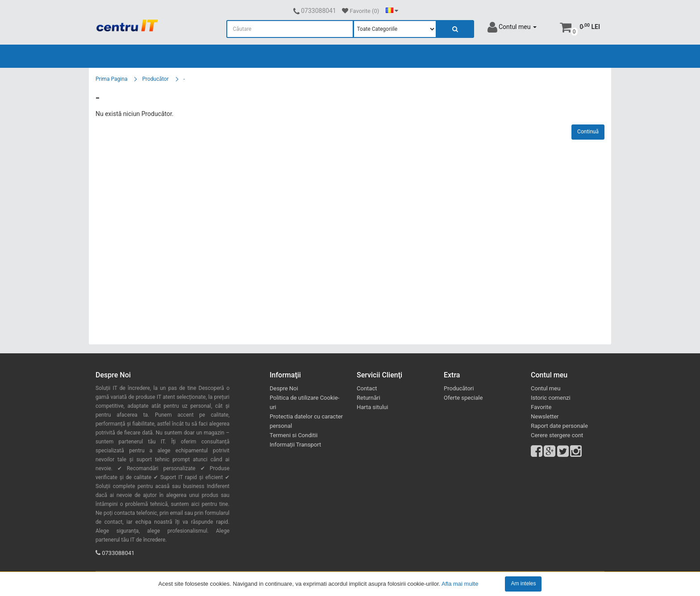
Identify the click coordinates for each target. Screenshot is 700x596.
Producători (459, 388)
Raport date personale (559, 426)
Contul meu (546, 388)
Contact (367, 388)
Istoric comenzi (551, 398)
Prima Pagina (111, 79)
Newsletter (545, 416)
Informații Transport (295, 445)
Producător (155, 79)
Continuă (588, 132)
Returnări (369, 398)
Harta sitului (372, 407)
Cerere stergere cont (557, 435)
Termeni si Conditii (294, 435)
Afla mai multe (460, 583)
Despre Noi (284, 388)
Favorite (541, 407)
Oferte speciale (463, 398)
